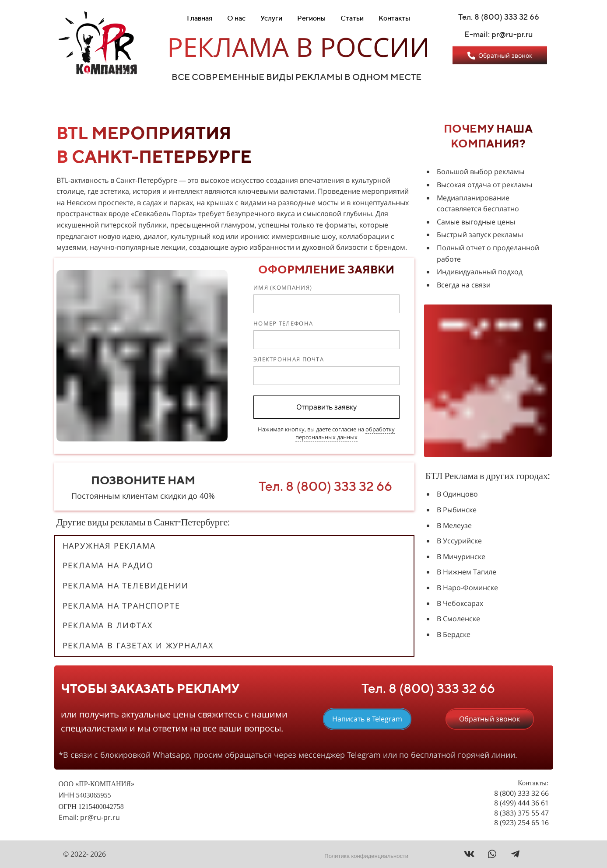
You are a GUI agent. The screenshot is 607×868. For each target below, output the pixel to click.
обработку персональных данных (345, 433)
